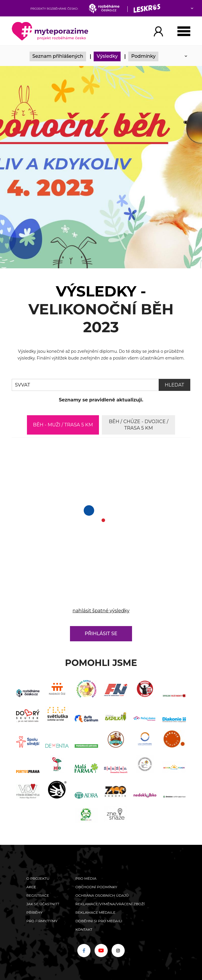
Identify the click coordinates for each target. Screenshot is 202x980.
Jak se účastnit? (43, 904)
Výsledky (107, 56)
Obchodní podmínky (96, 887)
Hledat (174, 385)
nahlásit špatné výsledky (101, 611)
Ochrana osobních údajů (102, 895)
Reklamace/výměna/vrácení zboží (110, 904)
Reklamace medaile (95, 912)
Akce (31, 887)
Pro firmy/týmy (42, 921)
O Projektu (38, 878)
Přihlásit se (101, 634)
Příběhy (34, 912)
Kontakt (84, 929)
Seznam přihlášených (58, 56)
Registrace (38, 895)
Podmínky (143, 56)
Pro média (86, 878)
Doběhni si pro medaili (99, 921)
